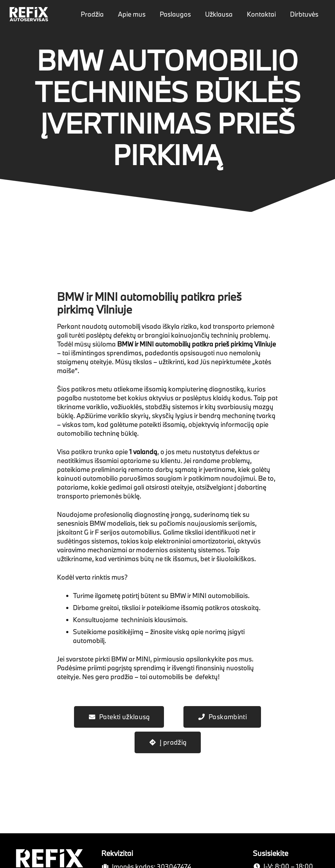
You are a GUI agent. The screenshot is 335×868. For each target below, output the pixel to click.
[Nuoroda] (29, 14)
